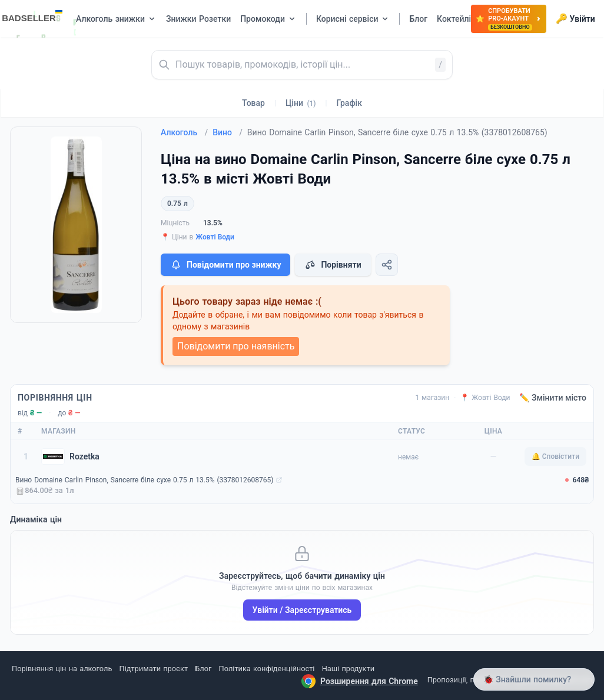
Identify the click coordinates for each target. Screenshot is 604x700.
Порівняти (333, 265)
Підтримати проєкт (154, 669)
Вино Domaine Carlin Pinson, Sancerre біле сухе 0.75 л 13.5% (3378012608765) (144, 480)
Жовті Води (215, 237)
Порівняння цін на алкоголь (62, 669)
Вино (228, 132)
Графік (349, 103)
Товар (253, 103)
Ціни (301, 103)
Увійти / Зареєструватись (302, 610)
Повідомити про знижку (225, 265)
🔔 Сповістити (555, 456)
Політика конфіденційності (267, 669)
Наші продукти (348, 669)
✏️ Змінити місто (553, 398)
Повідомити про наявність (236, 346)
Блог (203, 669)
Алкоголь (184, 132)
